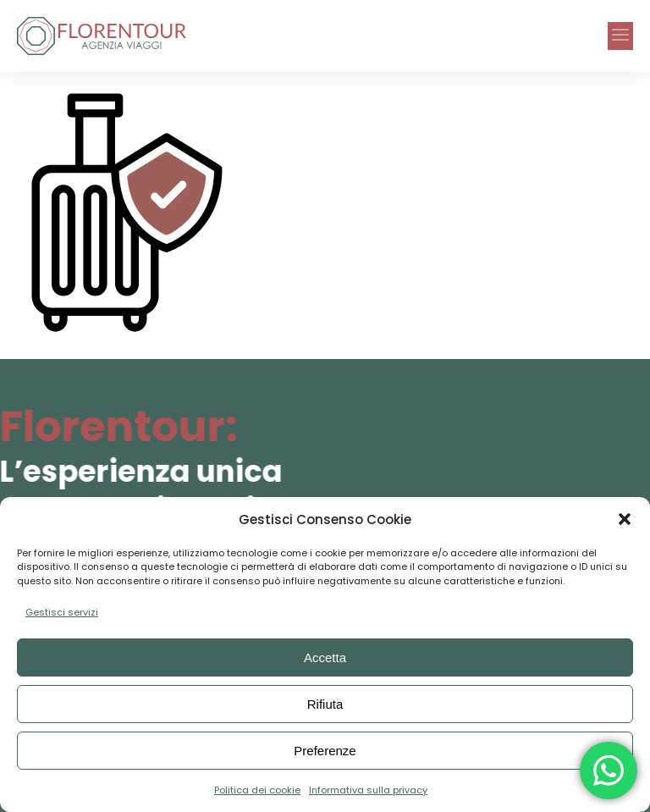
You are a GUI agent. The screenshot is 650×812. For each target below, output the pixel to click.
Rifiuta (325, 704)
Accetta (325, 657)
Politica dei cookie (257, 790)
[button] (625, 519)
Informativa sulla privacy (368, 790)
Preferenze (325, 751)
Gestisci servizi (62, 612)
